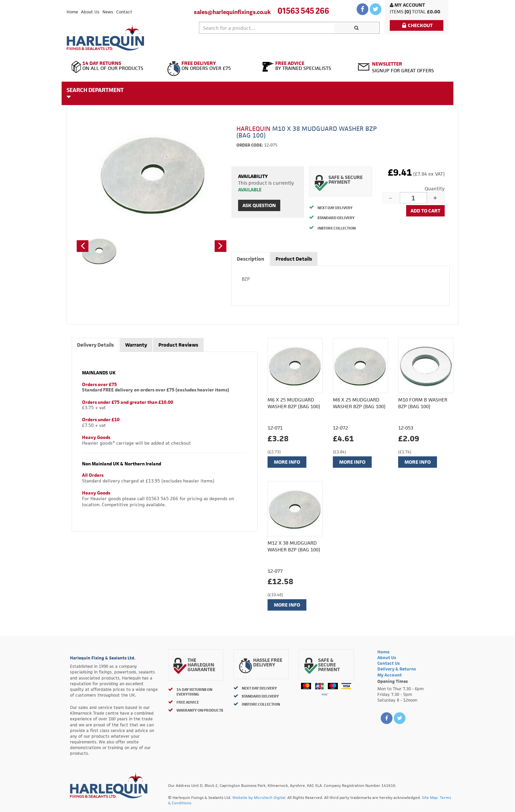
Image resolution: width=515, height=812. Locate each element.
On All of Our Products (114, 66)
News (108, 12)
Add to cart (425, 211)
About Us (90, 12)
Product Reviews (178, 345)
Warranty (136, 345)
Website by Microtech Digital (259, 797)
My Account (407, 5)
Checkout (417, 25)
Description (250, 259)
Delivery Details (95, 345)
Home (72, 12)
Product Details (294, 259)
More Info (287, 462)
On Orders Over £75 (210, 66)
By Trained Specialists (305, 66)
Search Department (95, 93)
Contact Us (389, 663)
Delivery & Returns (397, 669)
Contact (124, 12)
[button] (83, 246)
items (397, 12)
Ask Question (259, 205)
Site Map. (430, 797)
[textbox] (267, 28)
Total (419, 12)
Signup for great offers (403, 67)
